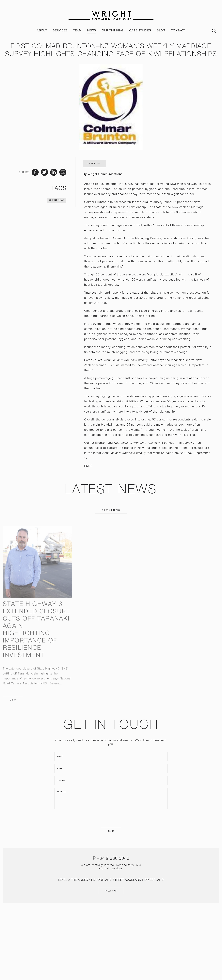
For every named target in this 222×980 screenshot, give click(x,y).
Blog (161, 31)
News (92, 31)
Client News (57, 200)
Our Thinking (113, 31)
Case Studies (140, 31)
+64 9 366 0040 (113, 859)
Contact (178, 31)
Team (77, 31)
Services (60, 31)
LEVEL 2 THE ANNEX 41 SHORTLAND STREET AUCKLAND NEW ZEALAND (111, 880)
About (42, 31)
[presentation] (111, 818)
